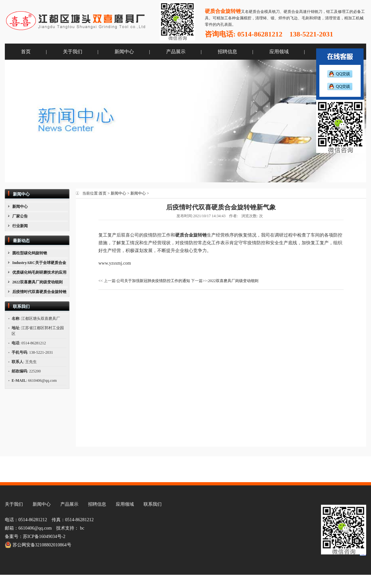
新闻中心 (124, 52)
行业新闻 (20, 226)
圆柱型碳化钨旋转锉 (30, 253)
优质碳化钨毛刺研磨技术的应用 (39, 272)
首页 (26, 52)
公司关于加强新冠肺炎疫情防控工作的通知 (153, 281)
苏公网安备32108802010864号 (38, 545)
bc (82, 528)
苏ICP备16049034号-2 (44, 537)
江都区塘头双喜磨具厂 (77, 21)
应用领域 (279, 52)
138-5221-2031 (311, 34)
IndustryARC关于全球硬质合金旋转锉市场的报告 (39, 264)
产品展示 (176, 52)
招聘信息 (227, 52)
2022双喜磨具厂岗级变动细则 (37, 282)
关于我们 (73, 52)
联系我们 (153, 504)
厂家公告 (20, 216)
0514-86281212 (260, 34)
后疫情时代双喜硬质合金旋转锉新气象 (39, 293)
